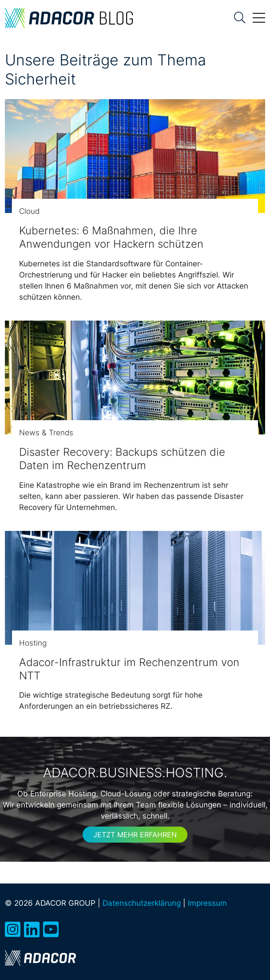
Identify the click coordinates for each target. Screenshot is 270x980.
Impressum (207, 903)
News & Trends (46, 433)
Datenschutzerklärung (142, 903)
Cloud (29, 211)
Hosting (33, 643)
